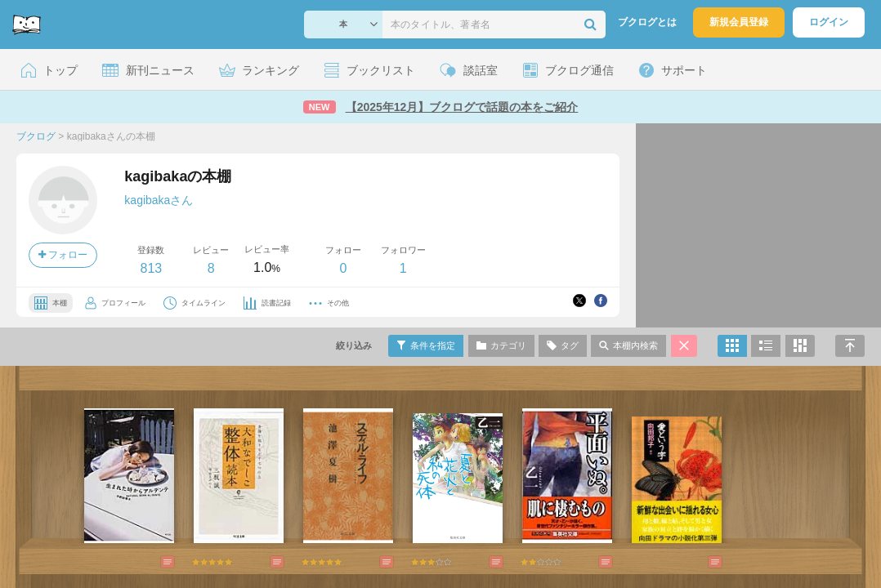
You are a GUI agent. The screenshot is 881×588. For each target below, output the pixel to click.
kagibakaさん (159, 200)
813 (151, 268)
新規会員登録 (739, 22)
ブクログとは (647, 22)
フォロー (63, 255)
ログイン (829, 22)
